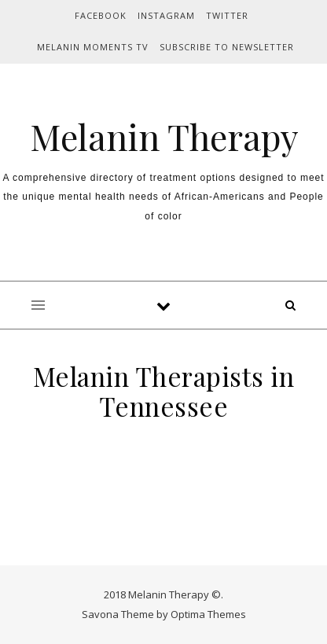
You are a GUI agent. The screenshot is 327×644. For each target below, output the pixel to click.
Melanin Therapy (164, 136)
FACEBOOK (101, 15)
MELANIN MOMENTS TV (93, 47)
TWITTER (227, 15)
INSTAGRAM (166, 15)
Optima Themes (208, 614)
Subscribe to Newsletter (227, 47)
